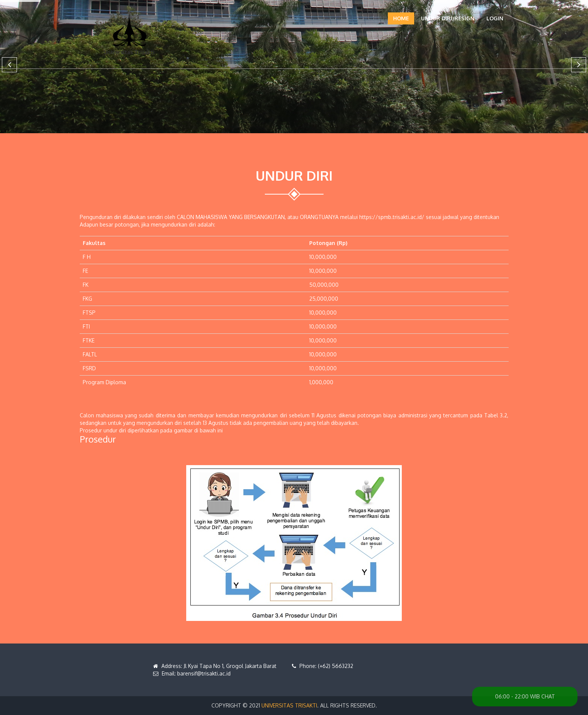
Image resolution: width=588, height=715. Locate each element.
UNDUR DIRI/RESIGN (448, 18)
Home (401, 18)
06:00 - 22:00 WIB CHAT (525, 696)
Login (495, 18)
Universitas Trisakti (289, 705)
